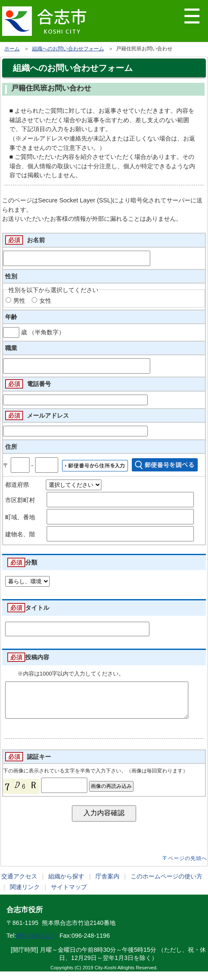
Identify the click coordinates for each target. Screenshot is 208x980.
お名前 (36, 240)
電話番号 (39, 384)
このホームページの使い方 (166, 885)
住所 (11, 447)
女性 (45, 301)
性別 (11, 276)
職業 (11, 348)
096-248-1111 (35, 944)
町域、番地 (20, 517)
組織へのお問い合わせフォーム (68, 49)
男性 (19, 301)
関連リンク (25, 895)
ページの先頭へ (188, 867)
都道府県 (17, 485)
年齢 (11, 317)
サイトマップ (69, 895)
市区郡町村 (20, 500)
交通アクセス (19, 885)
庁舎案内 (107, 885)
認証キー (39, 765)
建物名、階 (20, 534)
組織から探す (66, 885)
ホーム (12, 49)
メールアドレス (48, 415)
